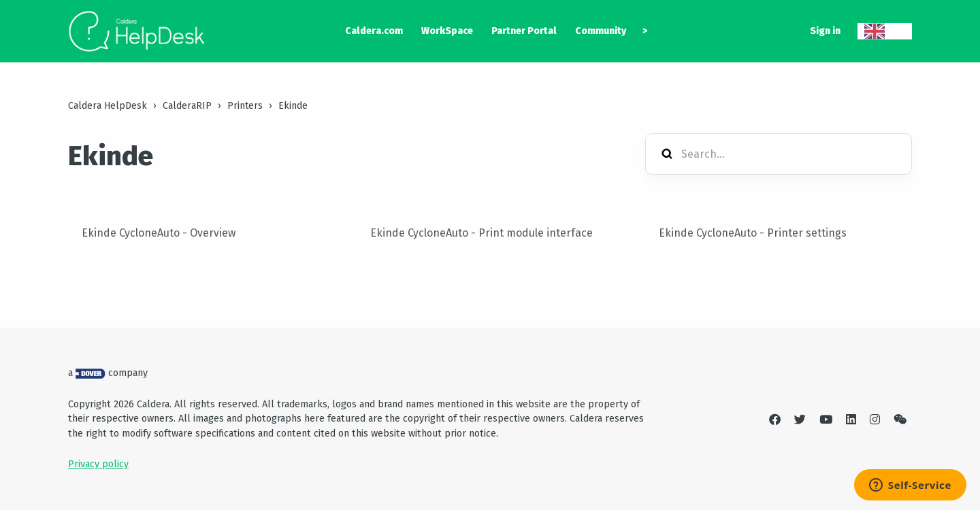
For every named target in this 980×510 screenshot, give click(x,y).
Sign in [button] (825, 31)
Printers (245, 106)
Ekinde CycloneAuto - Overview (159, 233)
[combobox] (885, 31)
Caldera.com (374, 31)
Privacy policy (98, 464)
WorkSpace (447, 31)
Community (601, 31)
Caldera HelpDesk (108, 106)
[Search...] (779, 154)
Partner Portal (524, 31)
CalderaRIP (187, 106)
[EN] (885, 31)
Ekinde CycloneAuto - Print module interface (481, 233)
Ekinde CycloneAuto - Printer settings (753, 233)
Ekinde (293, 106)
